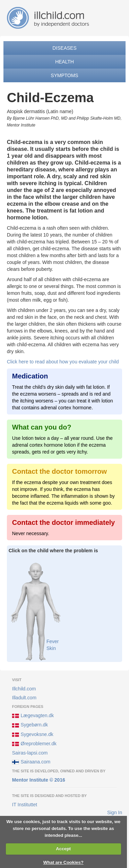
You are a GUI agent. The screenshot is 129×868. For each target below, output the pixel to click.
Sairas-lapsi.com (30, 753)
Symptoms (65, 75)
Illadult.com (24, 698)
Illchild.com (24, 689)
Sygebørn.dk (30, 725)
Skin (51, 648)
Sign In (115, 812)
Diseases (64, 48)
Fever (53, 641)
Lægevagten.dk (33, 716)
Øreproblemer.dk (34, 744)
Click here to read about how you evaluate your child (63, 362)
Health (64, 62)
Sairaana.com (31, 762)
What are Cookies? (63, 862)
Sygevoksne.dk (33, 735)
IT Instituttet (25, 805)
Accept (63, 849)
